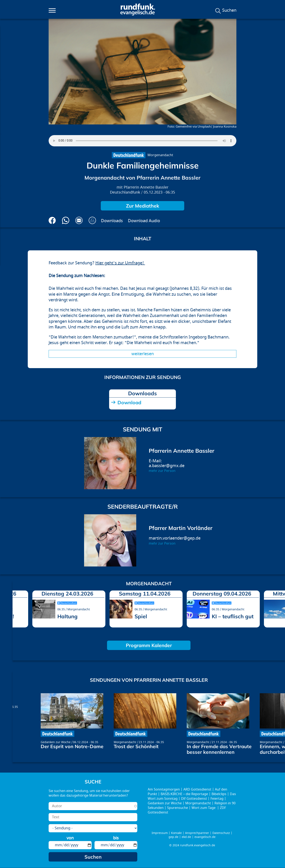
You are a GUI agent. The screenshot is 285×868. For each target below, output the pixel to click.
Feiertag (217, 799)
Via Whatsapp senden (66, 220)
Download (129, 402)
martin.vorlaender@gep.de (175, 538)
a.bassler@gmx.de (167, 466)
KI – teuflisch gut (233, 616)
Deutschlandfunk (125, 192)
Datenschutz (221, 833)
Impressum (160, 833)
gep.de (173, 837)
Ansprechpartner (197, 833)
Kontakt (176, 833)
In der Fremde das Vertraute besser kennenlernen (219, 749)
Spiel (141, 616)
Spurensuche (178, 808)
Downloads (112, 221)
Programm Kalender (149, 645)
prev (17, 611)
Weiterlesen (143, 354)
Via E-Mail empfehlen (79, 220)
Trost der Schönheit (136, 746)
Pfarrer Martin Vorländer (181, 528)
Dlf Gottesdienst (194, 799)
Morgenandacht (160, 155)
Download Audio (144, 221)
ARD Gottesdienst (197, 789)
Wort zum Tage (204, 808)
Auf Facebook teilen (52, 220)
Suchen (229, 10)
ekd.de (186, 837)
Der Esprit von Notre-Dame (72, 746)
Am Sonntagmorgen (164, 789)
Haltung (67, 616)
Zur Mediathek (143, 206)
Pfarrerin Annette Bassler (146, 187)
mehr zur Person (162, 471)
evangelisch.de (205, 837)
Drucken (92, 220)
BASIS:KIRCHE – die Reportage (184, 794)
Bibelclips (219, 794)
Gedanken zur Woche (56, 742)
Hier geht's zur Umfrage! (120, 263)
